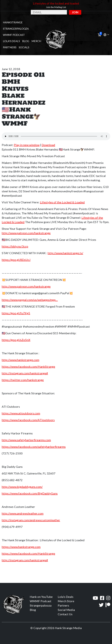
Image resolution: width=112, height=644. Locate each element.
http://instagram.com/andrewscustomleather (31, 520)
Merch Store (66, 601)
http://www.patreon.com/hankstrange (26, 233)
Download (48, 145)
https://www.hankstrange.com (21, 547)
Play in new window (27, 145)
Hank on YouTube (41, 597)
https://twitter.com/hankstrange (23, 380)
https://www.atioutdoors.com (21, 413)
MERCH (36, 41)
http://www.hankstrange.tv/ (65, 253)
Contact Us (65, 614)
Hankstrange (13, 22)
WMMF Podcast (14, 35)
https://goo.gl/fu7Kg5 (16, 313)
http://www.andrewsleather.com (23, 513)
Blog (26, 41)
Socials (24, 47)
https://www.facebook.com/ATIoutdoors (28, 420)
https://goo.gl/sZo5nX (16, 340)
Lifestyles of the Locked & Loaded (62, 202)
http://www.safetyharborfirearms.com (26, 440)
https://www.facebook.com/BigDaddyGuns (30, 493)
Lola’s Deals (11, 41)
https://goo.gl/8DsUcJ (16, 260)
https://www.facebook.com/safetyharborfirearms (34, 447)
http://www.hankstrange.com (20, 360)
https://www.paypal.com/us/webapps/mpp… (30, 300)
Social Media (66, 610)
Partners (10, 47)
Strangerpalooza (16, 29)
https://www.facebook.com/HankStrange (28, 366)
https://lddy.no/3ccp (15, 246)
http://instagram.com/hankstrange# (25, 373)
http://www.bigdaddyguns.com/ (22, 487)
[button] (106, 35)
